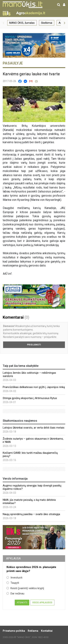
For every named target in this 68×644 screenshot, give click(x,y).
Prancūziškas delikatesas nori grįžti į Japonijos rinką (34, 387)
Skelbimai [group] (47, 23)
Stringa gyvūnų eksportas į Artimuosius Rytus (30, 398)
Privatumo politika (14, 631)
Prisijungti (34, 345)
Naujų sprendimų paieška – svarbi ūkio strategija (31, 514)
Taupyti (13, 583)
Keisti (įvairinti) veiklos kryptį (25, 588)
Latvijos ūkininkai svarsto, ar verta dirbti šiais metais (34, 428)
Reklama (33, 631)
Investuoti (14, 578)
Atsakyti (22, 603)
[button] (3, 23)
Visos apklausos (42, 603)
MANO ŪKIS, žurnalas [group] (22, 23)
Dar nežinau (15, 593)
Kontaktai (47, 631)
